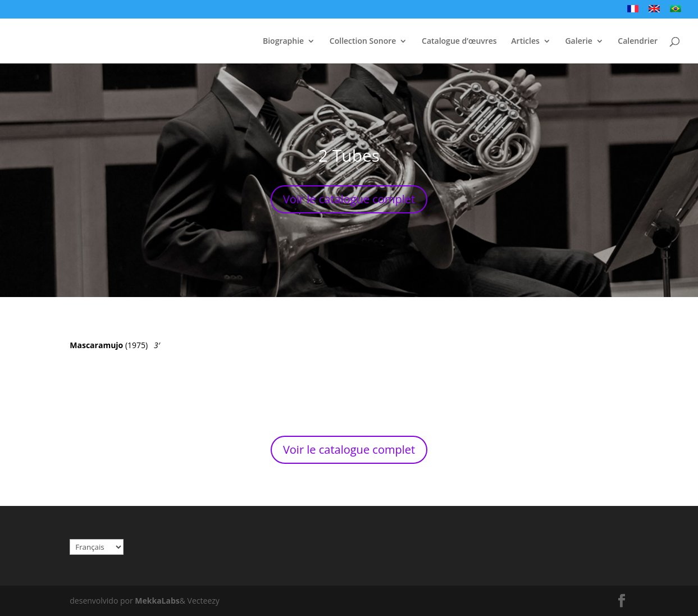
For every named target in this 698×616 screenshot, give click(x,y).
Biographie (283, 42)
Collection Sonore (363, 42)
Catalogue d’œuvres (459, 42)
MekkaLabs (157, 601)
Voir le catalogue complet (349, 199)
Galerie (578, 42)
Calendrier (638, 42)
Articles (525, 42)
